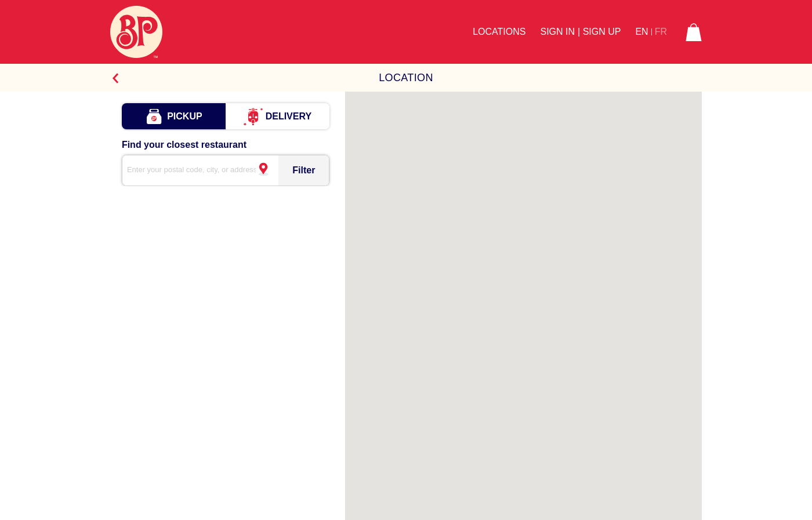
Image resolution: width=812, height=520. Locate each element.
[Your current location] (263, 174)
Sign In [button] (557, 32)
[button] (694, 32)
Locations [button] (499, 32)
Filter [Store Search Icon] (304, 170)
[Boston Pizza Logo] (136, 32)
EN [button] (641, 32)
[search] (197, 170)
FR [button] (661, 32)
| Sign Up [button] (599, 32)
